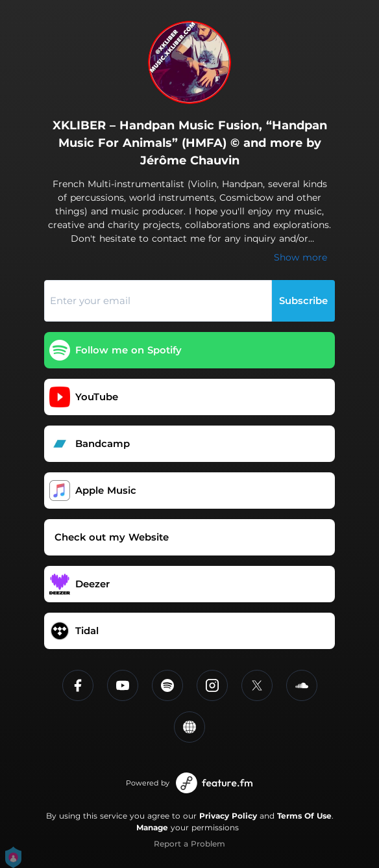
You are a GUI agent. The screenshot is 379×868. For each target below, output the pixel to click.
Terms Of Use (304, 816)
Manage (152, 827)
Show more (300, 257)
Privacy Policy (228, 816)
